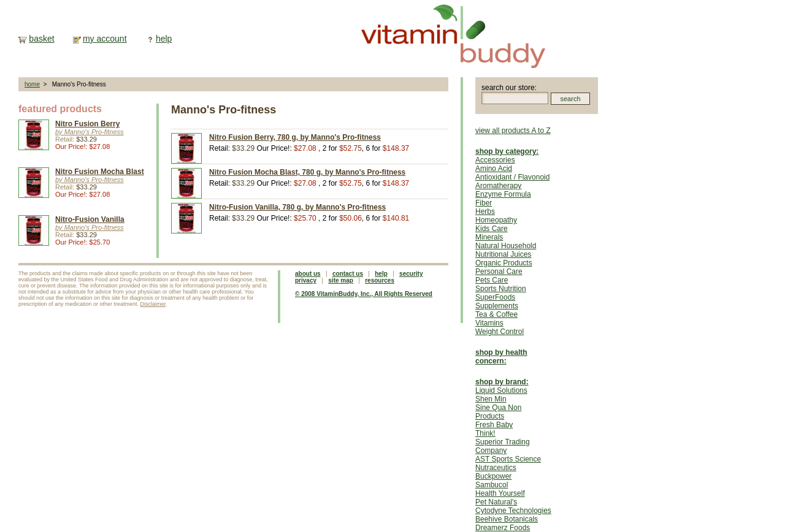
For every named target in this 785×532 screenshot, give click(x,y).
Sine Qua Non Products (498, 412)
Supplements (497, 306)
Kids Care (492, 229)
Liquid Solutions (501, 390)
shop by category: (507, 151)
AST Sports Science (508, 459)
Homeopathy (496, 220)
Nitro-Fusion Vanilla (90, 219)
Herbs (485, 211)
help (164, 39)
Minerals (489, 237)
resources (380, 280)
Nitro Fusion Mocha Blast (100, 172)
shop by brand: (502, 382)
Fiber (484, 203)
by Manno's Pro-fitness (90, 132)
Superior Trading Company (503, 446)
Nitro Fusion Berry (87, 124)
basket (41, 39)
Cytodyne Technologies (513, 511)
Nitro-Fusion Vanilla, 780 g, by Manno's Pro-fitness (297, 207)
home (32, 84)
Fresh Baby (494, 425)
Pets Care (492, 280)
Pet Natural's (496, 502)
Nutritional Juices (503, 254)
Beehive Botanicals (507, 519)
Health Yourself (500, 493)
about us (308, 274)
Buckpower (493, 476)
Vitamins (489, 323)
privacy (306, 280)
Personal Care (499, 272)
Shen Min (491, 399)
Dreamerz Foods (503, 528)
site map (341, 280)
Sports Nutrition (501, 289)
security (411, 274)
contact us (348, 274)
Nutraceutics (496, 468)
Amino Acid (494, 169)
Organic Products (504, 263)
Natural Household (506, 246)
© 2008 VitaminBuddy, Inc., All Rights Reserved (364, 294)
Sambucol (492, 485)
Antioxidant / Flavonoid (512, 177)
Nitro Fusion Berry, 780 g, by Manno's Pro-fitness (295, 137)
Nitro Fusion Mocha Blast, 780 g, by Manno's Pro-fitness (307, 172)
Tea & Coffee (496, 314)
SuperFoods (495, 297)
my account (105, 39)
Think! (485, 433)
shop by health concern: (501, 357)
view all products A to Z (513, 131)
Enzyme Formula (503, 194)
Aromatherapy (498, 186)
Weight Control (500, 332)
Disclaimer (153, 304)
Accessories (495, 160)
